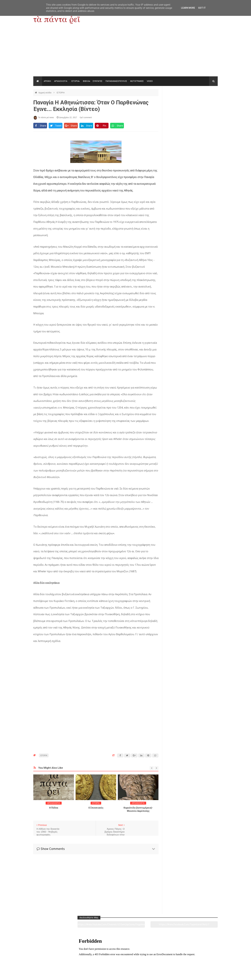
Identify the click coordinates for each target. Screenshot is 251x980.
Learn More (188, 8)
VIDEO (150, 81)
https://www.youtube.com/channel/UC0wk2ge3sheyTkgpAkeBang (178, 101)
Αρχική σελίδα (45, 93)
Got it (202, 8)
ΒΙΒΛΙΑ (86, 81)
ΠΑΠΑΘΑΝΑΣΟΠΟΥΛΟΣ (116, 81)
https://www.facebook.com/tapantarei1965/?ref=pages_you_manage (205, 101)
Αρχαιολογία (51, 960)
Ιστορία (88, 960)
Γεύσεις (163, 960)
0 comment (86, 117)
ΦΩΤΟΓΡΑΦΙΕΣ (137, 81)
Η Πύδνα (54, 808)
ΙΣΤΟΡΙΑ (75, 81)
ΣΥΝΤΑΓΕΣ (97, 81)
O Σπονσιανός (96, 808)
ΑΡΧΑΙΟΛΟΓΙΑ (61, 81)
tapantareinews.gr (209, 975)
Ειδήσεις (200, 960)
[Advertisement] (125, 52)
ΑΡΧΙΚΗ (47, 81)
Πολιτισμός (125, 960)
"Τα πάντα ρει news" (65, 975)
